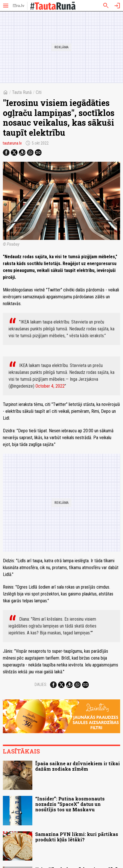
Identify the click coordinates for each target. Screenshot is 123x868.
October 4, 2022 (50, 386)
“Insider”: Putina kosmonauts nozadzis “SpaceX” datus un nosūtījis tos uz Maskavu (70, 804)
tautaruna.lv (12, 143)
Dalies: (41, 684)
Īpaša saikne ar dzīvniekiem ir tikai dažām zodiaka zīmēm (78, 766)
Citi (39, 92)
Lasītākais (21, 751)
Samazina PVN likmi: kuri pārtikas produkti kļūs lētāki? (77, 837)
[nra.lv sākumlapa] (19, 6)
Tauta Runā (22, 92)
